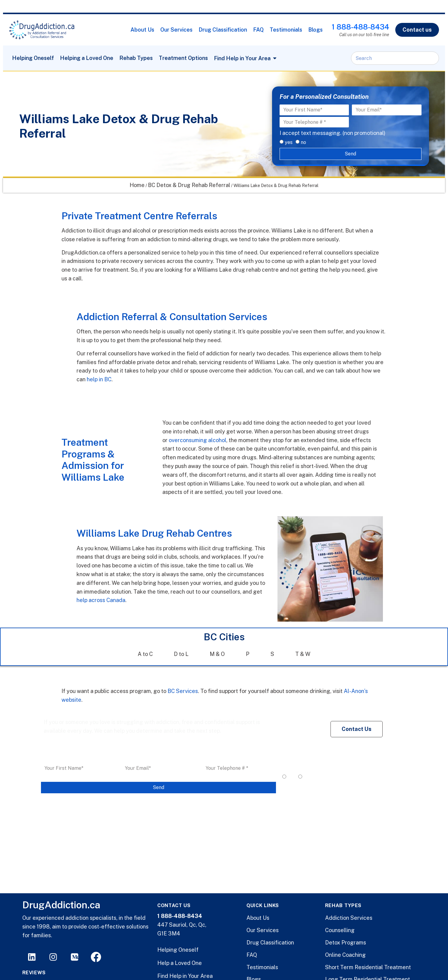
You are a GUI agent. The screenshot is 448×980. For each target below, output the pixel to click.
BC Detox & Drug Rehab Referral (189, 185)
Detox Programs (346, 943)
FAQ (258, 30)
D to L (181, 654)
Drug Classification (223, 30)
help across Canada (101, 600)
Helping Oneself (33, 58)
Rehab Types (136, 58)
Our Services (176, 30)
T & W (303, 654)
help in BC (99, 379)
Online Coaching (345, 955)
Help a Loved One (180, 963)
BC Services (183, 691)
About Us (142, 30)
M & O (217, 654)
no (303, 142)
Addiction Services (349, 918)
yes (289, 142)
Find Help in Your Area (185, 976)
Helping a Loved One (87, 58)
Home (137, 185)
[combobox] (395, 58)
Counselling (340, 930)
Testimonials (286, 30)
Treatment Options (183, 58)
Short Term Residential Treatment (368, 967)
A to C (145, 654)
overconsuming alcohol (197, 440)
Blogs (315, 30)
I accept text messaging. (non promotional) (332, 133)
